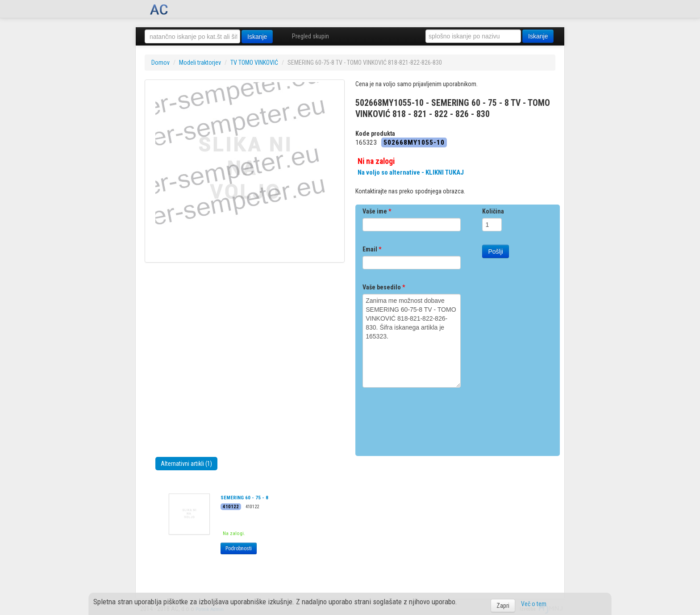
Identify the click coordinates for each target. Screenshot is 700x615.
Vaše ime (377, 211)
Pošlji (495, 251)
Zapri (503, 606)
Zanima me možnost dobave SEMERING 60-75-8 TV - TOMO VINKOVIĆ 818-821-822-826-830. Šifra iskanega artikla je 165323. (412, 341)
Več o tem (534, 604)
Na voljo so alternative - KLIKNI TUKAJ (411, 172)
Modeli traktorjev (200, 63)
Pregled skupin (310, 36)
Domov (160, 63)
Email (372, 249)
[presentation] (430, 418)
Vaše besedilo (384, 287)
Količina (493, 211)
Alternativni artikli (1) (186, 464)
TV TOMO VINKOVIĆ (254, 63)
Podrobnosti (239, 548)
